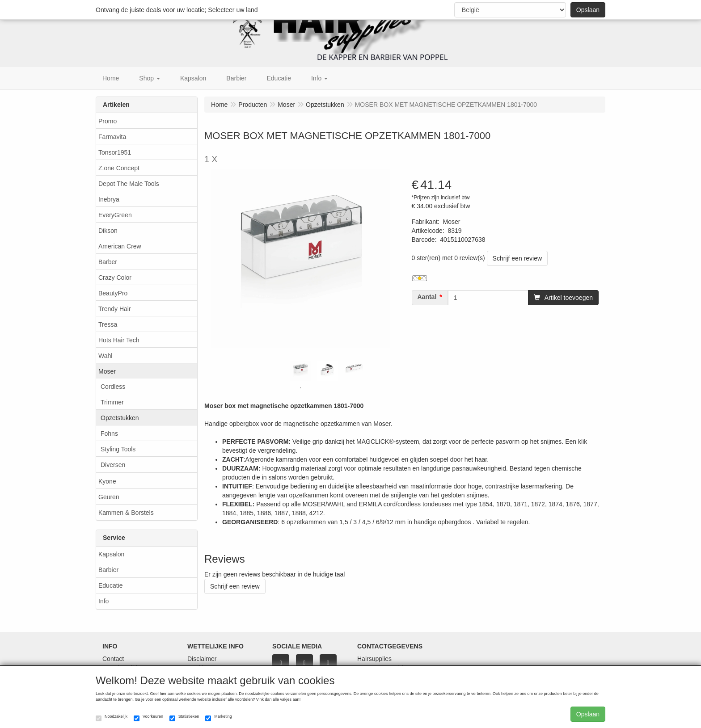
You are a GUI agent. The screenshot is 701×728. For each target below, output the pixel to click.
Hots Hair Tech (119, 340)
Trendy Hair (115, 309)
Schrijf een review (517, 258)
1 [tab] (300, 388)
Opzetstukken (120, 418)
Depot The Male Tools (129, 184)
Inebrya (109, 199)
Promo (108, 121)
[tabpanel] (300, 371)
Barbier (108, 570)
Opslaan (588, 10)
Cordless (113, 387)
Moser (107, 371)
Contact (113, 659)
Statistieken (184, 718)
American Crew (120, 246)
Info (103, 601)
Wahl (105, 356)
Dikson (108, 231)
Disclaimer (202, 659)
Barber (108, 262)
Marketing (219, 718)
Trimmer (112, 402)
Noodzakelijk (112, 718)
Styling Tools (118, 449)
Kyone (107, 481)
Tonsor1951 (115, 152)
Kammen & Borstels (126, 513)
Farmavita (112, 137)
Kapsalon (111, 554)
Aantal (427, 297)
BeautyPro (113, 293)
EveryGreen (115, 215)
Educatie (110, 585)
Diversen (113, 465)
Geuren (109, 497)
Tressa (108, 324)
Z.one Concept (119, 168)
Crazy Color (115, 278)
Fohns (109, 433)
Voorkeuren (148, 718)
